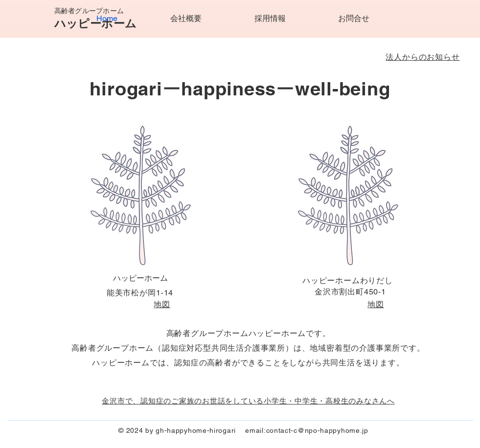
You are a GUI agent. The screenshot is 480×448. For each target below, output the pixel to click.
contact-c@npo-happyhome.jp (317, 430)
